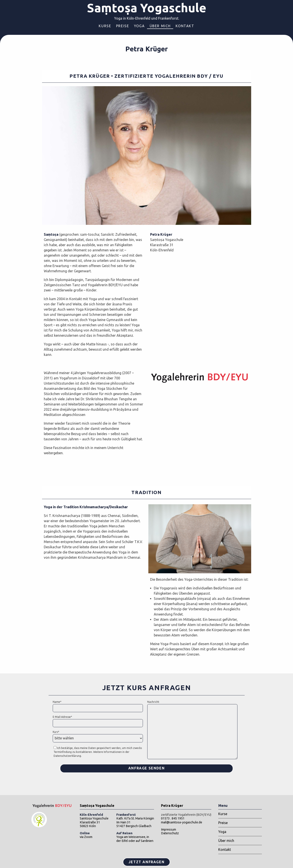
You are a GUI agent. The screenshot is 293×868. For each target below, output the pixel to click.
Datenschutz (170, 833)
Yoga (139, 26)
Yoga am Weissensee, (131, 835)
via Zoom (86, 835)
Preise (123, 26)
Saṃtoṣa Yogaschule (147, 8)
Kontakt (185, 26)
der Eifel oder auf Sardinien (135, 841)
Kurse (105, 26)
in (148, 837)
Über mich (160, 26)
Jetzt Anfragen (146, 862)
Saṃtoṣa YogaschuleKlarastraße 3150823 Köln (94, 820)
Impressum (169, 829)
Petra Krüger (172, 806)
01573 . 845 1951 (173, 818)
